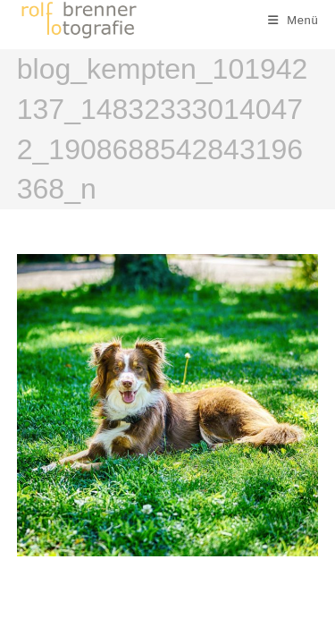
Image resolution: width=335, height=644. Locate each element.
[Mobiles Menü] (293, 20)
